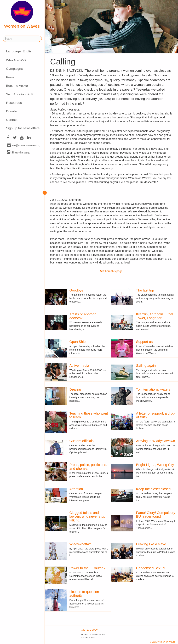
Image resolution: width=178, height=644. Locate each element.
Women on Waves (22, 15)
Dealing (75, 389)
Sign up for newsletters (23, 128)
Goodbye (76, 290)
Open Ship (77, 342)
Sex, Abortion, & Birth (22, 94)
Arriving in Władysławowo (156, 441)
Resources (14, 103)
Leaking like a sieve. (152, 544)
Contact (12, 120)
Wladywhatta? (80, 544)
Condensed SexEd (150, 568)
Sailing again (146, 366)
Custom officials (81, 441)
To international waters (153, 389)
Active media (79, 366)
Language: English (20, 51)
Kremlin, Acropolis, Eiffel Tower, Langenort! (155, 316)
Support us (144, 342)
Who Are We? (16, 60)
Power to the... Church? (87, 568)
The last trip (145, 290)
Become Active (17, 86)
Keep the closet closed (153, 489)
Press (10, 77)
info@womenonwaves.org (24, 145)
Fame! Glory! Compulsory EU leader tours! (156, 515)
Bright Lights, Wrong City (155, 465)
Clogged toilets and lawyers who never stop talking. (87, 516)
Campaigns (14, 69)
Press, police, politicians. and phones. (88, 467)
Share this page (19, 152)
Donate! (12, 111)
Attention (76, 489)
